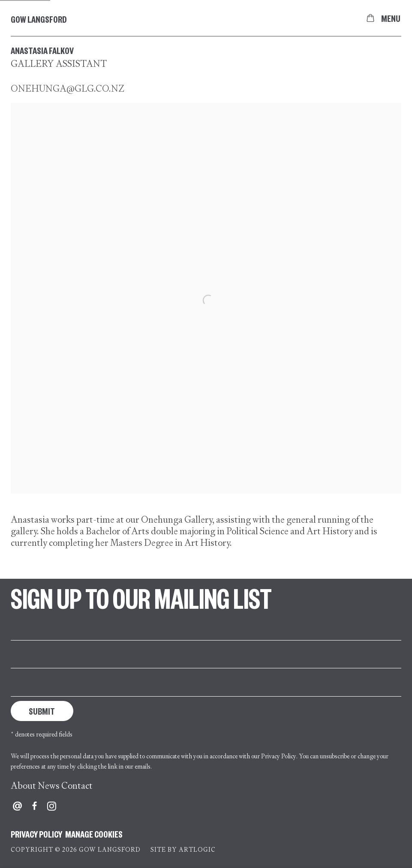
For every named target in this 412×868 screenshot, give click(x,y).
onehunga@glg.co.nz (68, 89)
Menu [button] (391, 18)
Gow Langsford (39, 19)
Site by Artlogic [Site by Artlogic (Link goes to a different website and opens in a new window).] (183, 850)
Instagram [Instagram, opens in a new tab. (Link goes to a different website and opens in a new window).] (52, 806)
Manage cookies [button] (94, 834)
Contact (77, 786)
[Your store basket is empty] (370, 18)
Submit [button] (42, 711)
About (23, 786)
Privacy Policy (279, 756)
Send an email (18, 806)
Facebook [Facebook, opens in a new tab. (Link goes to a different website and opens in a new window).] (35, 806)
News (49, 786)
